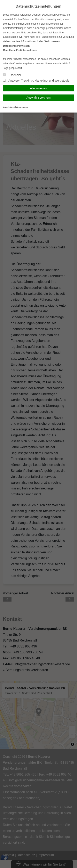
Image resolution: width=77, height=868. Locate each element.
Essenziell (12, 75)
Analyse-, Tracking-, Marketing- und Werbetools (36, 81)
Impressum (22, 107)
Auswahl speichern (39, 98)
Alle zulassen (38, 88)
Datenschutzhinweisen (16, 46)
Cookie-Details (10, 107)
